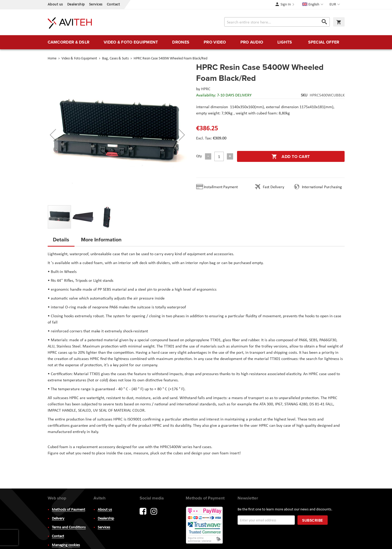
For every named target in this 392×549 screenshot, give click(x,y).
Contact (113, 5)
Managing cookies (66, 545)
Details (61, 239)
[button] (335, 5)
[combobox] (277, 22)
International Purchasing (323, 187)
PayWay (205, 526)
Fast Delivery (273, 187)
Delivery (58, 519)
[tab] (61, 241)
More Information (101, 239)
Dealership (76, 5)
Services (96, 5)
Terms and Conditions (69, 527)
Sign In (286, 5)
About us (55, 5)
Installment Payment (222, 187)
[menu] (196, 42)
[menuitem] (69, 42)
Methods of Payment (69, 510)
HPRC (206, 89)
